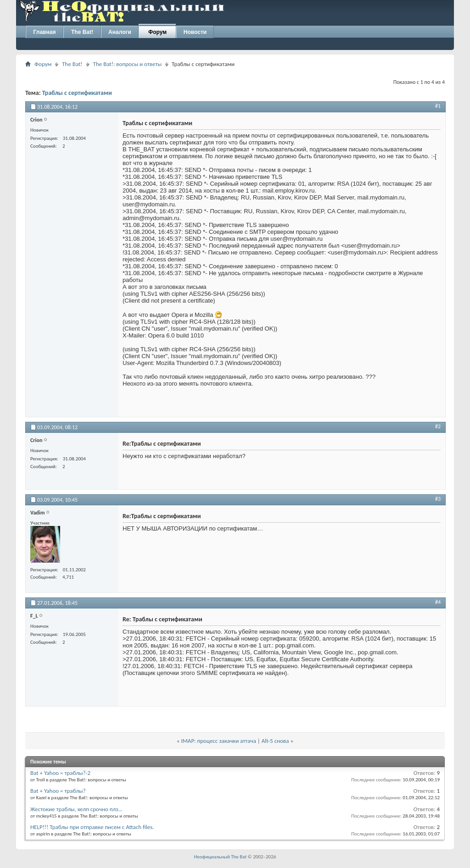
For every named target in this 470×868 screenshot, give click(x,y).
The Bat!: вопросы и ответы (127, 64)
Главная (45, 32)
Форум (157, 32)
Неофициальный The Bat (220, 857)
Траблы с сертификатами (77, 93)
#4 (438, 602)
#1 (438, 106)
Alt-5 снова (275, 741)
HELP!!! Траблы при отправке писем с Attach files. (92, 827)
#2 (438, 426)
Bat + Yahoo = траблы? (58, 791)
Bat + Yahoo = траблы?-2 (60, 773)
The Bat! (82, 32)
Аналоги (120, 32)
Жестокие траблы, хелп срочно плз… (76, 809)
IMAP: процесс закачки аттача (218, 741)
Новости (195, 32)
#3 (438, 499)
